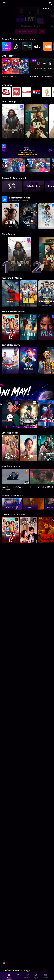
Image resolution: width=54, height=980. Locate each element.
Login (46, 8)
